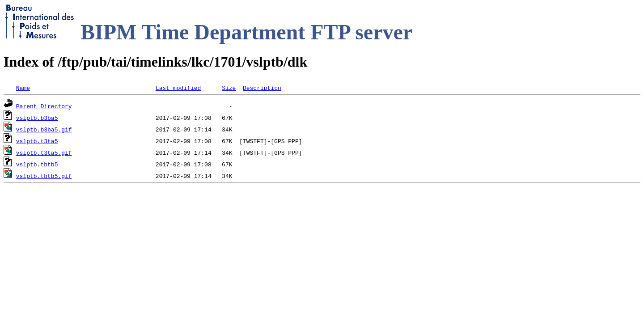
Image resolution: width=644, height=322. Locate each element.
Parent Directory (44, 106)
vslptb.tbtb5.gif (44, 176)
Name (23, 88)
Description (262, 88)
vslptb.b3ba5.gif (44, 129)
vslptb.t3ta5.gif (44, 153)
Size (229, 88)
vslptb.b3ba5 (37, 118)
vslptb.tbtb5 (37, 164)
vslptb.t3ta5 (37, 141)
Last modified (178, 88)
